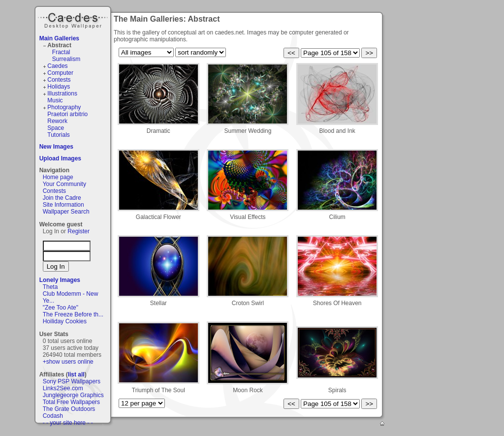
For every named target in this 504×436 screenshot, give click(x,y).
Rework (57, 121)
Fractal (61, 52)
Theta (50, 287)
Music (55, 100)
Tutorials (59, 135)
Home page (58, 177)
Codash (53, 416)
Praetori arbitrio (67, 114)
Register (79, 231)
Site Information (63, 205)
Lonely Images (60, 280)
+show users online (68, 362)
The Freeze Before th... (73, 314)
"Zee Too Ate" (61, 308)
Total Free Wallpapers (71, 402)
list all (76, 374)
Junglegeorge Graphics (73, 395)
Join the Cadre (62, 198)
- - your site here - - (68, 423)
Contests (59, 80)
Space (56, 128)
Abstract (59, 45)
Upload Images (60, 158)
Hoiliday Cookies (65, 321)
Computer (60, 73)
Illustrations (62, 93)
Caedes (74, 19)
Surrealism (66, 59)
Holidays (59, 87)
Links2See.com (63, 388)
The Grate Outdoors (69, 409)
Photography (64, 107)
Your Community (64, 184)
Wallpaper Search (66, 212)
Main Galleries (59, 38)
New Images (56, 147)
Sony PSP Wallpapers (72, 381)
